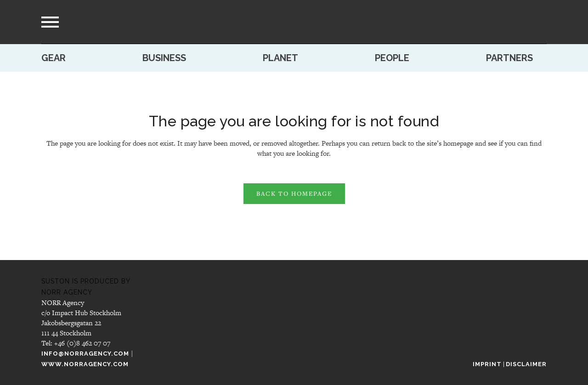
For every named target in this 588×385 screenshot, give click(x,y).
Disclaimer (526, 364)
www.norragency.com (85, 364)
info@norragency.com (85, 354)
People (392, 58)
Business (164, 58)
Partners (509, 58)
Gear (54, 58)
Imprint (487, 364)
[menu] (50, 22)
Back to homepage (294, 193)
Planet (280, 58)
